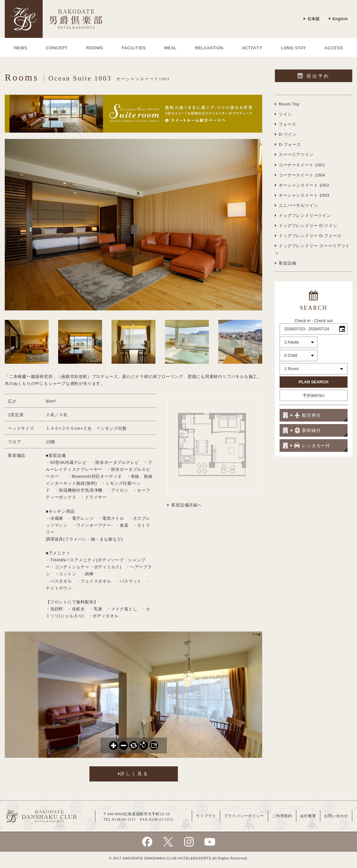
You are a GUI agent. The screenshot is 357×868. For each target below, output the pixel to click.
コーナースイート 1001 (300, 165)
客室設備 (285, 263)
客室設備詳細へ (185, 505)
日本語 (311, 19)
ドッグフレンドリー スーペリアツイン (312, 249)
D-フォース (288, 144)
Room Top (287, 104)
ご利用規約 (282, 816)
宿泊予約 (314, 76)
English (338, 19)
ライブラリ (206, 816)
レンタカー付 (306, 446)
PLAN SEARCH (314, 382)
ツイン (283, 114)
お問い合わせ (336, 816)
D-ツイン (286, 134)
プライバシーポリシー (244, 816)
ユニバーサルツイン (296, 205)
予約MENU (314, 395)
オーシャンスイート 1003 (302, 195)
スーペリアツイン (294, 155)
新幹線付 (302, 430)
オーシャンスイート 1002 (302, 185)
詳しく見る (133, 774)
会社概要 (308, 816)
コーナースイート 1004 (300, 175)
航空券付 (302, 415)
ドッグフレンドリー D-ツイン (306, 226)
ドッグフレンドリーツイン (303, 216)
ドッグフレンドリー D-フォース (308, 236)
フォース (285, 124)
